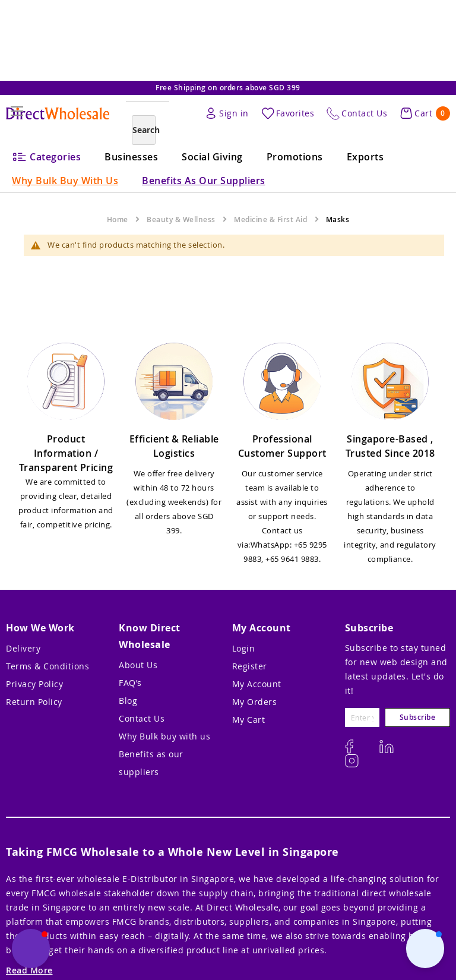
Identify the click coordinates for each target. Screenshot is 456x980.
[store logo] (58, 113)
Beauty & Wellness (181, 219)
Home (118, 219)
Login (244, 648)
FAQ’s (130, 683)
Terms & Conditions (47, 666)
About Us (138, 665)
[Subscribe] (417, 717)
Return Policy (34, 702)
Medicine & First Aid (270, 219)
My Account (257, 684)
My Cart (249, 720)
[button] (425, 949)
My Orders (255, 702)
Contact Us (142, 718)
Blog (128, 701)
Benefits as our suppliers (151, 763)
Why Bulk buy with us (164, 736)
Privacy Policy (34, 684)
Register (250, 666)
